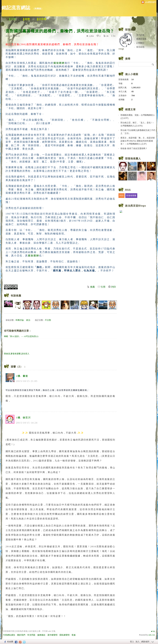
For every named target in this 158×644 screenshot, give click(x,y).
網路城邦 (145, 642)
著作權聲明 (52, 635)
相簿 (27, 19)
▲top (153, 631)
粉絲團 (10, 642)
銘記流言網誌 (16, 8)
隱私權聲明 (65, 635)
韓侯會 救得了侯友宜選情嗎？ (134, 148)
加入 (138, 642)
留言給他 (140, 47)
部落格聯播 (131, 196)
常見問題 (31, 635)
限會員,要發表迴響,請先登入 (17, 354)
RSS (122, 196)
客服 (74, 635)
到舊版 (38, 9)
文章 (13, 19)
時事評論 (20, 320)
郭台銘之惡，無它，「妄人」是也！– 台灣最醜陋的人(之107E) (137, 124)
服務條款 (41, 635)
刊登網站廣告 (9, 635)
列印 (114, 287)
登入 (132, 642)
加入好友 (140, 35)
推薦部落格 (141, 39)
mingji (121, 49)
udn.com (152, 635)
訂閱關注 (140, 43)
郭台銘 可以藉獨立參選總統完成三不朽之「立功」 (138, 132)
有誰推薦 (16, 296)
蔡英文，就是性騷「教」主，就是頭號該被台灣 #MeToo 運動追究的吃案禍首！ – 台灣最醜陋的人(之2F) (138, 141)
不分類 (48, 320)
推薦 (92, 287)
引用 (103, 287)
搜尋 (153, 64)
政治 (28, 320)
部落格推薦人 (133, 159)
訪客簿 (42, 19)
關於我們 (21, 635)
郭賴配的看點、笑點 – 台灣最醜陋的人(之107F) (138, 117)
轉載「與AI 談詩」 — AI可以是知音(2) (21, 336)
